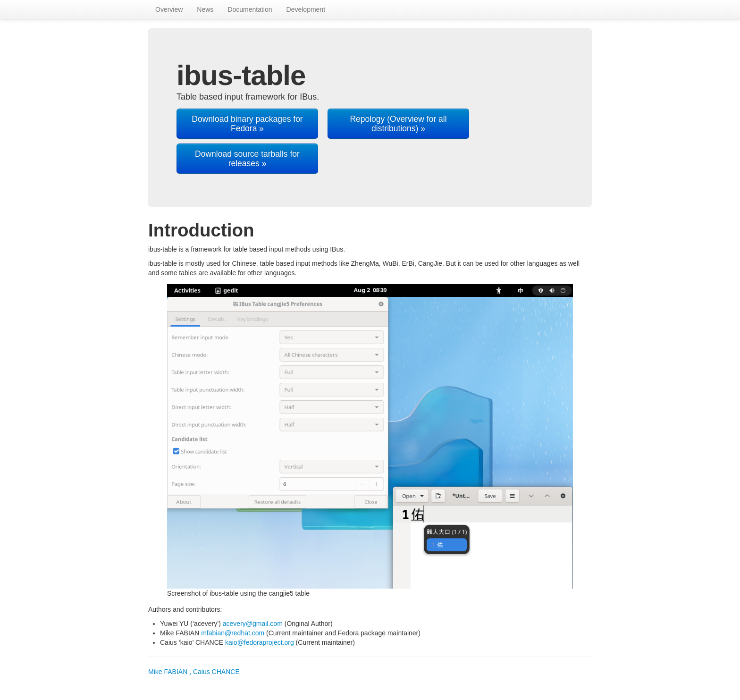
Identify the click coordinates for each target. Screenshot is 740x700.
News (205, 9)
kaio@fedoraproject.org (260, 642)
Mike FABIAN (194, 672)
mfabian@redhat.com (233, 633)
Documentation (250, 9)
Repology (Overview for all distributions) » (398, 124)
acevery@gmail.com (253, 624)
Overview (169, 9)
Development (306, 9)
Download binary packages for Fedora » (247, 124)
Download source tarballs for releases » (247, 159)
